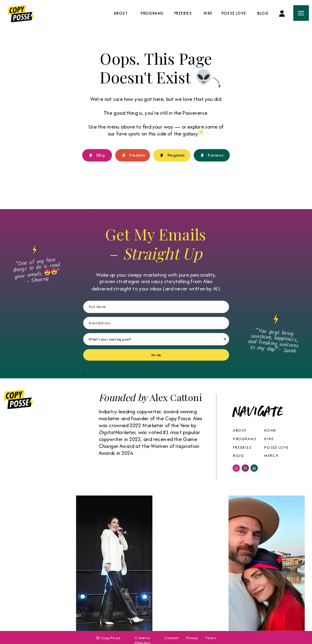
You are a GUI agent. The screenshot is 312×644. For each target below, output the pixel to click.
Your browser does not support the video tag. (38, 563)
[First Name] (156, 307)
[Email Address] (156, 323)
